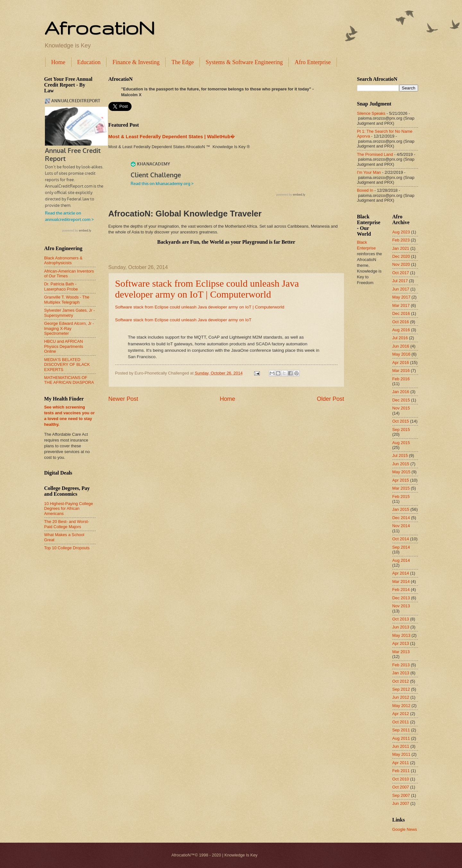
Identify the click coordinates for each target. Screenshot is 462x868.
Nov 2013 (401, 606)
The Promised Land (375, 154)
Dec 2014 (401, 518)
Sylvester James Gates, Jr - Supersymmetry (70, 313)
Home (58, 62)
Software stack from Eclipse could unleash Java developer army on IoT (183, 320)
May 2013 (402, 635)
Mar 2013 (401, 652)
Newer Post (123, 399)
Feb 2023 (401, 240)
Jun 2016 (401, 346)
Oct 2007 (401, 787)
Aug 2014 (401, 560)
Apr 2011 (401, 763)
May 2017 (402, 297)
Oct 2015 (401, 421)
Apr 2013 (401, 643)
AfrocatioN (99, 28)
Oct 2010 (401, 779)
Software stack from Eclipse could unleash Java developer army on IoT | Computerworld (207, 289)
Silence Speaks (371, 113)
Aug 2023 (401, 232)
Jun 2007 (401, 803)
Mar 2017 (401, 305)
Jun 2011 (401, 746)
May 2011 (402, 754)
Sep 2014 (401, 547)
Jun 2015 (401, 464)
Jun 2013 (401, 627)
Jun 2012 (401, 697)
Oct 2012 (401, 681)
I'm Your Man (369, 172)
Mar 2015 (401, 488)
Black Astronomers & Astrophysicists (64, 260)
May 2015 (402, 472)
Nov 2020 (401, 264)
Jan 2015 (401, 509)
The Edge (182, 62)
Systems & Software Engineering (244, 62)
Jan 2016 (401, 392)
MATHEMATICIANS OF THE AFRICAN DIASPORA (69, 380)
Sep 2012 (401, 689)
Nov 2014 (401, 526)
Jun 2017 (401, 289)
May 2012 (402, 706)
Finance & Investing (136, 62)
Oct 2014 (401, 539)
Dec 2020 (401, 256)
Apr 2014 (401, 573)
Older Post (330, 399)
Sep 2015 (401, 430)
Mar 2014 (401, 581)
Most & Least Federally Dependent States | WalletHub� (172, 136)
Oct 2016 (401, 322)
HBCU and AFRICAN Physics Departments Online (64, 346)
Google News (405, 829)
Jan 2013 (401, 673)
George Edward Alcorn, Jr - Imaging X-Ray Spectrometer (69, 328)
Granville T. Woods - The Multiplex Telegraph (67, 299)
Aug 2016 (401, 330)
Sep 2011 (401, 730)
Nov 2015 (401, 408)
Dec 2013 (401, 598)
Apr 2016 (401, 362)
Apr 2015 (401, 480)
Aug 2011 (401, 738)
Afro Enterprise (312, 62)
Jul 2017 (400, 281)
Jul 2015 (400, 455)
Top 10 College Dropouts (67, 548)
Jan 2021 (401, 248)
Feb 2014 (401, 590)
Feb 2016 (401, 379)
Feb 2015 (401, 497)
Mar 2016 (401, 371)
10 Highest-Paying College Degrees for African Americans (69, 509)
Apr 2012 (401, 714)
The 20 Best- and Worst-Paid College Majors (67, 524)
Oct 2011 (401, 722)
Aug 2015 (401, 443)
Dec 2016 (401, 313)
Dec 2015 (401, 400)
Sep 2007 (401, 795)
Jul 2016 (400, 338)
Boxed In (365, 190)
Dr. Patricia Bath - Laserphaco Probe (61, 286)
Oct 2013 (401, 619)
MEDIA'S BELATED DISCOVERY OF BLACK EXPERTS (67, 365)
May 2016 (402, 354)
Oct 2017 (401, 273)
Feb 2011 (401, 771)
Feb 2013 (401, 665)
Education (89, 62)
